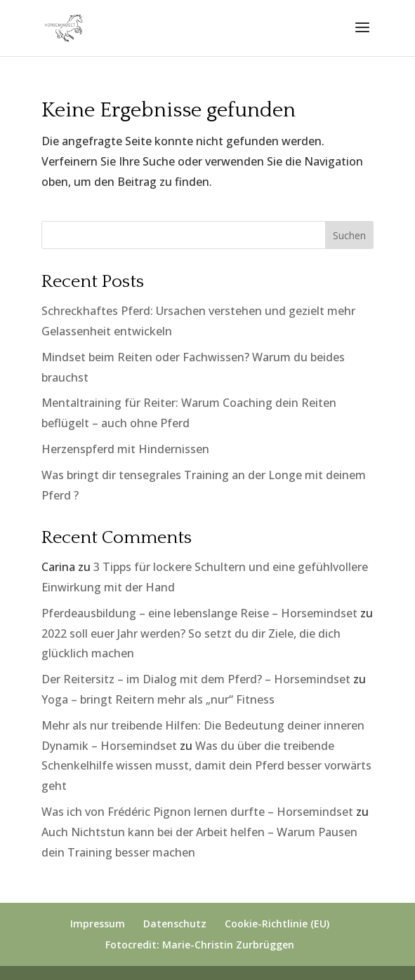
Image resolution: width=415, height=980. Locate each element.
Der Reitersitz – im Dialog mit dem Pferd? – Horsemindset (196, 679)
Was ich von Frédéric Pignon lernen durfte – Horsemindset (197, 812)
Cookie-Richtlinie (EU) (277, 924)
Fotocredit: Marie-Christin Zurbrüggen (200, 945)
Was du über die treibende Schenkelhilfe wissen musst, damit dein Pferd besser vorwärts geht (206, 766)
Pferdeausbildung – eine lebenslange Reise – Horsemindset (199, 613)
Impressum (98, 924)
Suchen (349, 235)
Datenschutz (175, 924)
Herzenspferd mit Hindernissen (125, 449)
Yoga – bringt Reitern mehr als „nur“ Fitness (158, 699)
